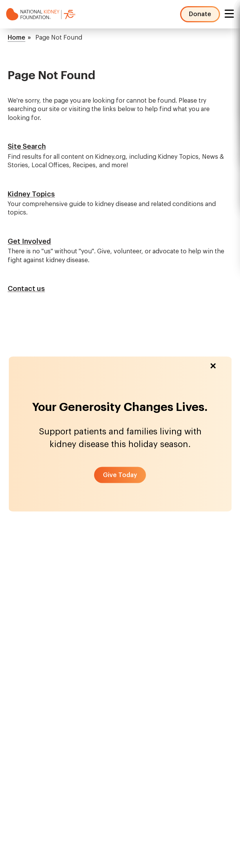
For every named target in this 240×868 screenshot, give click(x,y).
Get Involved (29, 241)
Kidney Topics (31, 194)
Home (17, 38)
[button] (120, 475)
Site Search (27, 146)
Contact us (26, 289)
